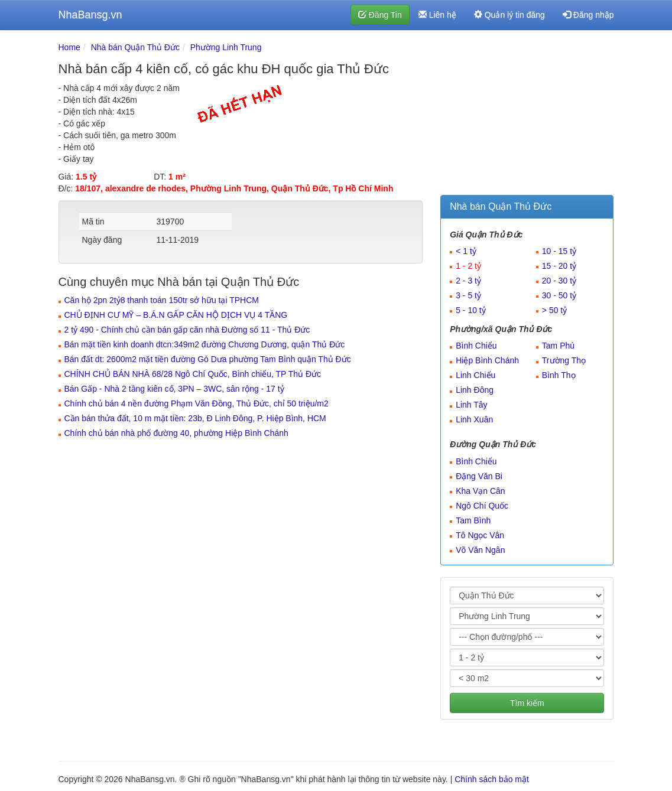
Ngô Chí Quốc (482, 506)
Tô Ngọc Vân (480, 535)
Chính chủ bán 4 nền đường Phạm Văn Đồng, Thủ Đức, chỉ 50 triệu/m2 (197, 403)
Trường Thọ (564, 360)
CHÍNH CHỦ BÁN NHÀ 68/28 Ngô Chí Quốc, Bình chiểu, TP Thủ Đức (193, 374)
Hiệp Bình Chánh (487, 360)
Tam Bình (473, 520)
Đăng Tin (380, 15)
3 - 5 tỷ (468, 295)
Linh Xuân (474, 419)
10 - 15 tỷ (559, 251)
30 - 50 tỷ (559, 295)
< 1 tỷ (466, 251)
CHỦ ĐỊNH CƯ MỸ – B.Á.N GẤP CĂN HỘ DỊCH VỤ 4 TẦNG (176, 315)
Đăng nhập (588, 15)
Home (69, 47)
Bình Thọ (559, 375)
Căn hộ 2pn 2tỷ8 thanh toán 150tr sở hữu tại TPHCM (162, 300)
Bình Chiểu (476, 346)
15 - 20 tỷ (559, 266)
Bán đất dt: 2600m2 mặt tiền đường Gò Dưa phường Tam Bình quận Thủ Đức (208, 359)
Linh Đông (475, 390)
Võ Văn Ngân (480, 550)
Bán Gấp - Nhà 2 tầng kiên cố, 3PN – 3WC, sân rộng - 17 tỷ (174, 389)
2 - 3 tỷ (468, 281)
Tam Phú (558, 346)
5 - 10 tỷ (471, 310)
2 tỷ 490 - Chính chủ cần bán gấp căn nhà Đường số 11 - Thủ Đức (187, 330)
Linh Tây (471, 405)
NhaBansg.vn (90, 15)
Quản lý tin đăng (509, 15)
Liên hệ (437, 15)
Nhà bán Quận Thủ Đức (135, 47)
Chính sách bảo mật (492, 779)
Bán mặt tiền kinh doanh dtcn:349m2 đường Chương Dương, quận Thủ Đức (205, 344)
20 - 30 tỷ (559, 281)
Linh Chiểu (475, 375)
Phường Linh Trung (226, 47)
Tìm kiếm (527, 703)
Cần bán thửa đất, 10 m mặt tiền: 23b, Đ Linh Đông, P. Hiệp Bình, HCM (195, 418)
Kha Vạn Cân (481, 491)
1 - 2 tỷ (468, 266)
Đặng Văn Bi (479, 476)
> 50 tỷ (554, 310)
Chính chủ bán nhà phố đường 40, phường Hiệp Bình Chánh (176, 433)
